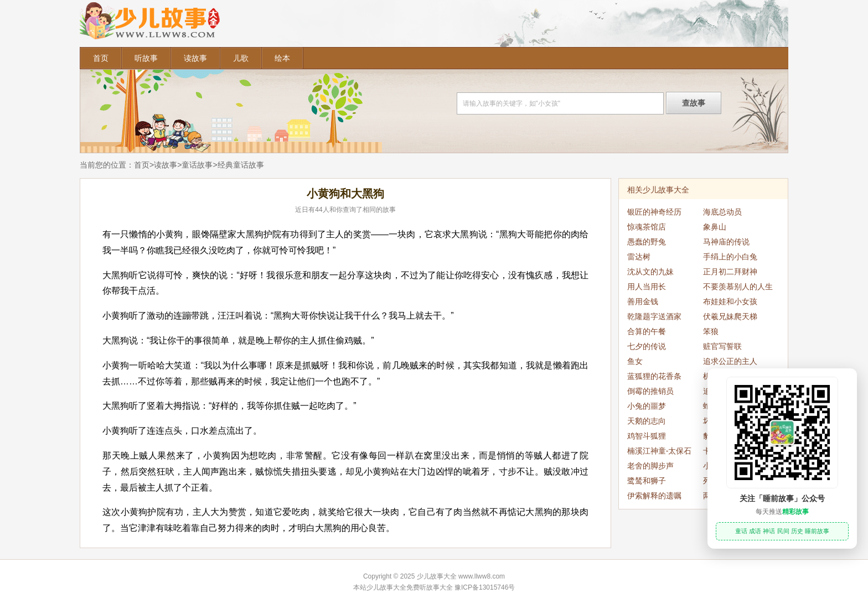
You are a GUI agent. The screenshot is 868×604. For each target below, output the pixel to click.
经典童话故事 (241, 165)
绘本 (282, 58)
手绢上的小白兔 (730, 257)
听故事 (146, 58)
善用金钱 (643, 301)
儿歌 (241, 58)
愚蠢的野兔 (647, 242)
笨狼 (711, 331)
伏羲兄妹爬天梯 (730, 316)
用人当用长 (647, 287)
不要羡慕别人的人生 (738, 287)
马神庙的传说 (726, 242)
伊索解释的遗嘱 (654, 496)
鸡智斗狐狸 (647, 436)
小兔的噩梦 (647, 406)
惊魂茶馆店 (647, 227)
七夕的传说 (647, 346)
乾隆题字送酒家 (654, 316)
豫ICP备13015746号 (485, 587)
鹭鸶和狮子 (647, 481)
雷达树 (639, 257)
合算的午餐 (647, 331)
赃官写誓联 (722, 346)
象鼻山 (715, 227)
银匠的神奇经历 (654, 212)
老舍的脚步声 (650, 466)
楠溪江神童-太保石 (660, 451)
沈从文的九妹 (650, 272)
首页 (101, 58)
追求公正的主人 (730, 361)
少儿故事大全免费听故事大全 (410, 587)
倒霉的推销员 (650, 391)
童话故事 (197, 165)
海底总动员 (722, 212)
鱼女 (635, 361)
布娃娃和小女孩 (730, 301)
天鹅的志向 (647, 421)
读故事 (195, 58)
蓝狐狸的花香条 (654, 376)
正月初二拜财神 (730, 272)
